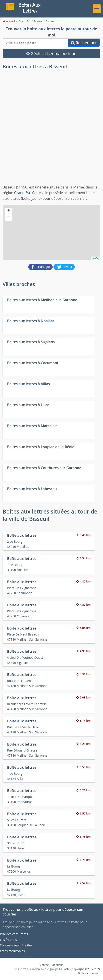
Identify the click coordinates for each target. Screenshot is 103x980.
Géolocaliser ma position (51, 53)
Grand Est (22, 193)
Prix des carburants (14, 934)
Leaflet (96, 258)
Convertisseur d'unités (16, 945)
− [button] (9, 217)
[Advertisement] (51, 131)
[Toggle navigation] (97, 9)
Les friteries (8, 940)
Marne (79, 187)
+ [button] (9, 211)
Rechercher (84, 43)
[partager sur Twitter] (64, 267)
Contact (45, 965)
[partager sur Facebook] (41, 267)
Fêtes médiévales (12, 951)
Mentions (57, 965)
